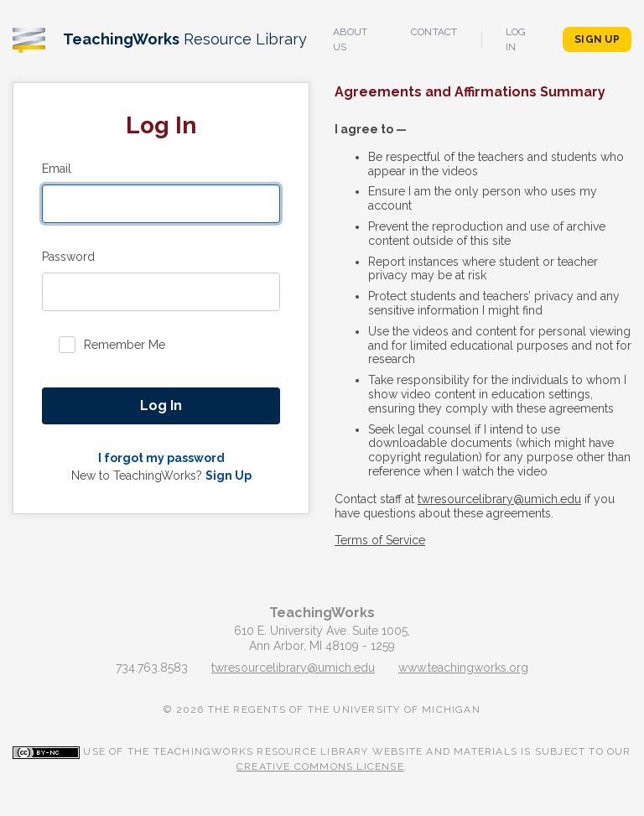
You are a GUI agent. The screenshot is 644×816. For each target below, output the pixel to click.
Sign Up (597, 39)
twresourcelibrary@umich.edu (499, 499)
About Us (351, 39)
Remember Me (125, 345)
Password (68, 257)
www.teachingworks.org (463, 668)
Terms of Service (380, 540)
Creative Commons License (320, 767)
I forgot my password (161, 458)
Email (57, 169)
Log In (516, 39)
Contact (434, 32)
